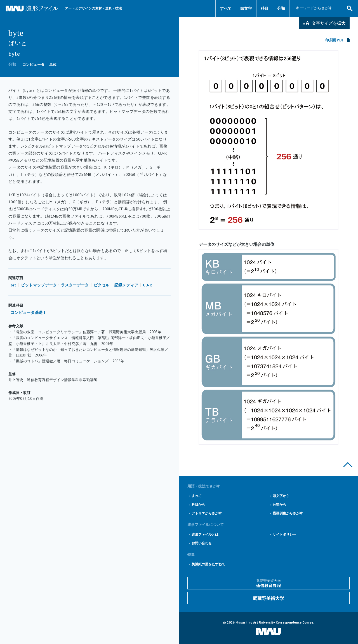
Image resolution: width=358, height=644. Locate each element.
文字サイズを (329, 23)
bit (13, 285)
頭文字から (281, 496)
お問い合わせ (202, 543)
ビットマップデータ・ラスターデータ (55, 285)
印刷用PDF (335, 40)
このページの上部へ (348, 465)
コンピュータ (34, 65)
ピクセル (102, 285)
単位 (53, 65)
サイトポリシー (284, 534)
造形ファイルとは (205, 534)
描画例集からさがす (288, 513)
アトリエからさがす (207, 513)
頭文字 (246, 8)
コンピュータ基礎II (28, 312)
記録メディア (126, 285)
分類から (279, 504)
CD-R (147, 285)
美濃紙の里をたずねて (208, 564)
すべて (226, 8)
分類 (281, 8)
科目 (265, 8)
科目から (198, 504)
